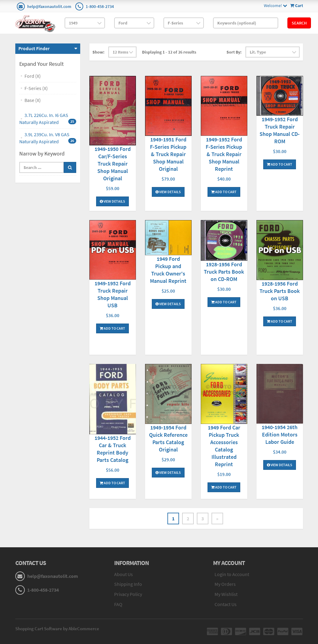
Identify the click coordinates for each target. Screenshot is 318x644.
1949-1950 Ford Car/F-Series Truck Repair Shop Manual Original (113, 164)
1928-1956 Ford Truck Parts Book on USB (280, 291)
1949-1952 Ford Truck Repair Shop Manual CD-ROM (280, 130)
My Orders (225, 584)
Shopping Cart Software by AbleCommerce (57, 629)
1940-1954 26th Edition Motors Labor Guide (280, 434)
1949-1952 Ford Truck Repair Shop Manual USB (113, 294)
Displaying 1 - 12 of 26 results (169, 52)
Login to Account (232, 574)
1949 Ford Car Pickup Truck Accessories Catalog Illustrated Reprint (224, 446)
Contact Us (226, 604)
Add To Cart (224, 192)
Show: (98, 52)
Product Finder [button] (34, 48)
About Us (123, 574)
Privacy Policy (128, 594)
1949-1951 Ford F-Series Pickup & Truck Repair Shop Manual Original (168, 154)
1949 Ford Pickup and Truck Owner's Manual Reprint (168, 270)
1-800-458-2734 (100, 6)
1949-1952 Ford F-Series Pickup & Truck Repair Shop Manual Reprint (224, 154)
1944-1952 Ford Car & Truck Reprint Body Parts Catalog (113, 449)
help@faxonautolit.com (49, 6)
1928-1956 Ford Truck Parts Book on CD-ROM (224, 272)
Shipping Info (128, 584)
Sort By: (234, 52)
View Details (112, 201)
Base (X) (33, 100)
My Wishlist (226, 594)
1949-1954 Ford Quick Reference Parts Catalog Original (168, 438)
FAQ (118, 604)
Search (299, 23)
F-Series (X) (36, 88)
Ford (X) (33, 76)
